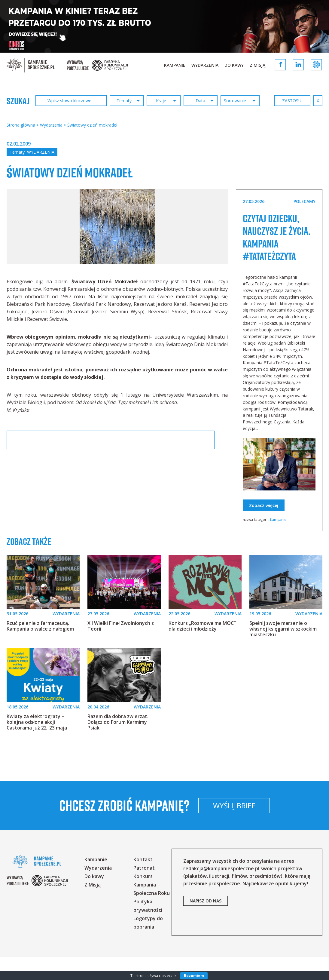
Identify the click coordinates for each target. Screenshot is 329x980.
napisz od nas (206, 924)
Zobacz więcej (264, 528)
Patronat (144, 891)
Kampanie (175, 65)
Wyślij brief (274, 829)
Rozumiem (194, 976)
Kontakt (143, 883)
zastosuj (301, 101)
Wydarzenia (205, 65)
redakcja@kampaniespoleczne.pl (221, 892)
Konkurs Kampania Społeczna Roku (152, 908)
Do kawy (234, 65)
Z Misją (257, 65)
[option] (117, 237)
